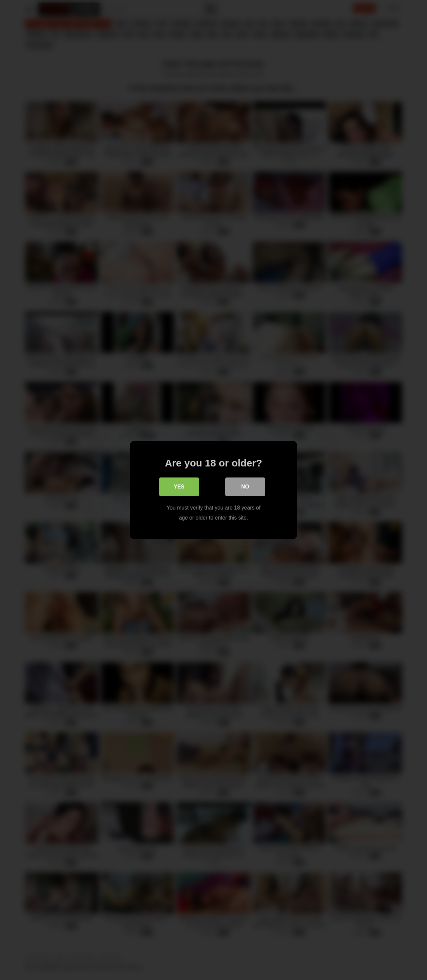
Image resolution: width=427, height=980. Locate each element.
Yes (179, 487)
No (245, 487)
